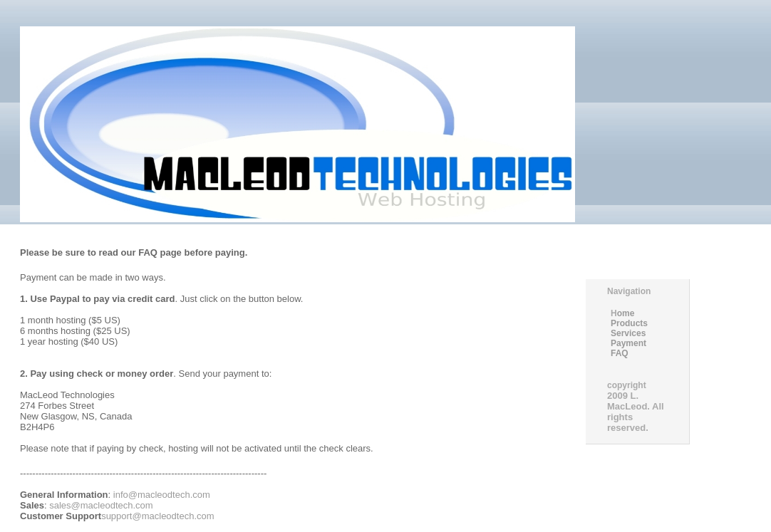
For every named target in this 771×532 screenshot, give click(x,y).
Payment (628, 343)
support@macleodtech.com (157, 516)
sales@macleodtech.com (101, 505)
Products (629, 323)
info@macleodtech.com (160, 495)
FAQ (620, 353)
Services (628, 333)
